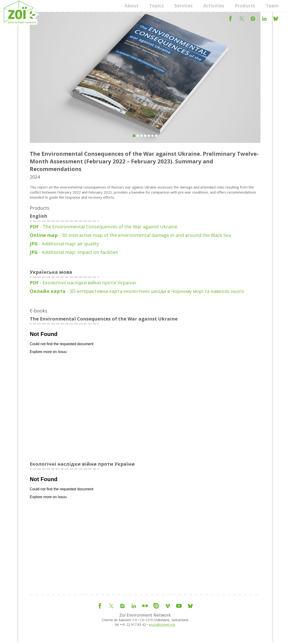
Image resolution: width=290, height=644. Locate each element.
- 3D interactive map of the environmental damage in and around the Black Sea (130, 235)
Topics (156, 6)
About (132, 6)
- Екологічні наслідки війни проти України (83, 283)
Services (184, 6)
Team (272, 6)
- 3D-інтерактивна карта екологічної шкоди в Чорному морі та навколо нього (137, 291)
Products (245, 6)
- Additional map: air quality (64, 244)
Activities (214, 6)
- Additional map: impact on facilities (74, 252)
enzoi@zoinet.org (162, 625)
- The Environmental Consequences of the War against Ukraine (104, 227)
